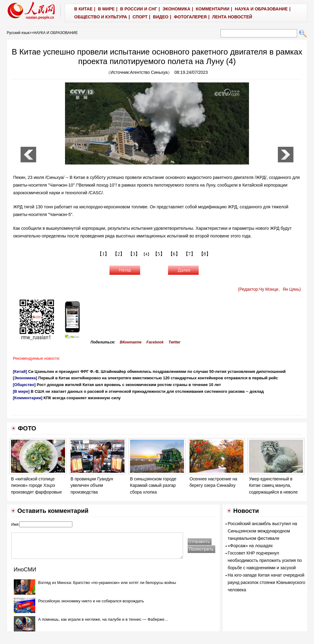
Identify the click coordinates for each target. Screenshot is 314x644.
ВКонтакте (131, 342)
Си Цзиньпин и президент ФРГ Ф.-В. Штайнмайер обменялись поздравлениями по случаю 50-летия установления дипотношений (157, 371)
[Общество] (24, 385)
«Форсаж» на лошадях (250, 546)
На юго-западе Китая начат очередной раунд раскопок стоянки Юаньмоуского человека (267, 582)
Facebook (155, 342)
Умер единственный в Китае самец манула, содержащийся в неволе (273, 485)
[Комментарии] (28, 398)
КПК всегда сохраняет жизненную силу (82, 398)
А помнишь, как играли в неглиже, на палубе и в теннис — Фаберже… (103, 619)
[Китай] (20, 371)
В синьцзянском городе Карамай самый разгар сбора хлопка (153, 485)
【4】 (146, 254)
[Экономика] (25, 378)
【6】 (174, 254)
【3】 (134, 254)
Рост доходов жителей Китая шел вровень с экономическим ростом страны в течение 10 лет (129, 385)
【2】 (119, 254)
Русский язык (18, 33)
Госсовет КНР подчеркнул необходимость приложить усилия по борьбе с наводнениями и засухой (265, 560)
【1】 (103, 254)
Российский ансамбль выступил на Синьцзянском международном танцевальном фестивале (262, 531)
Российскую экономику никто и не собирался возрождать (91, 601)
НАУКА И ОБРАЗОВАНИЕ (56, 33)
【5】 (159, 254)
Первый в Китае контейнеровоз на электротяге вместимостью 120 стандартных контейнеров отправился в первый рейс (158, 378)
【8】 (205, 254)
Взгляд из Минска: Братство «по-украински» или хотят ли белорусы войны (107, 583)
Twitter (174, 342)
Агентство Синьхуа (149, 72)
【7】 (190, 254)
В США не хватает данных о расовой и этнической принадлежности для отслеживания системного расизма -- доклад (147, 391)
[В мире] (21, 391)
